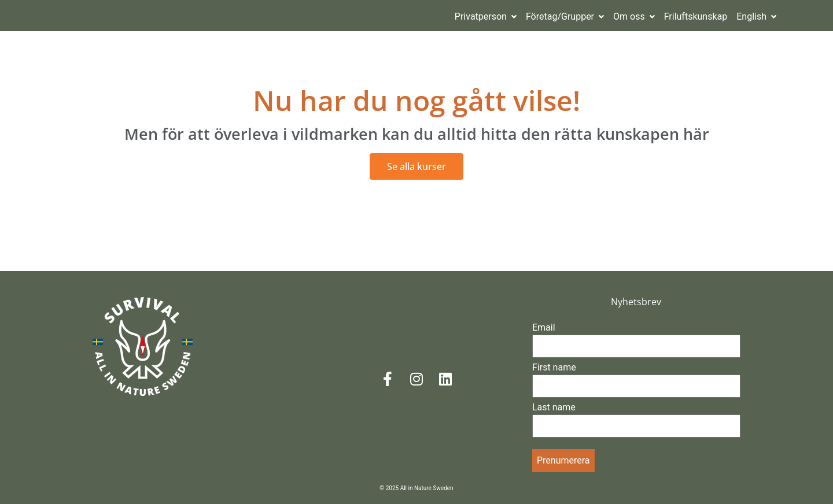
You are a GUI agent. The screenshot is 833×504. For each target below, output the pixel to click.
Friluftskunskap (696, 16)
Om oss (634, 16)
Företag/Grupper (565, 16)
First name (554, 367)
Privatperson (486, 16)
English (756, 16)
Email (544, 327)
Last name (554, 407)
